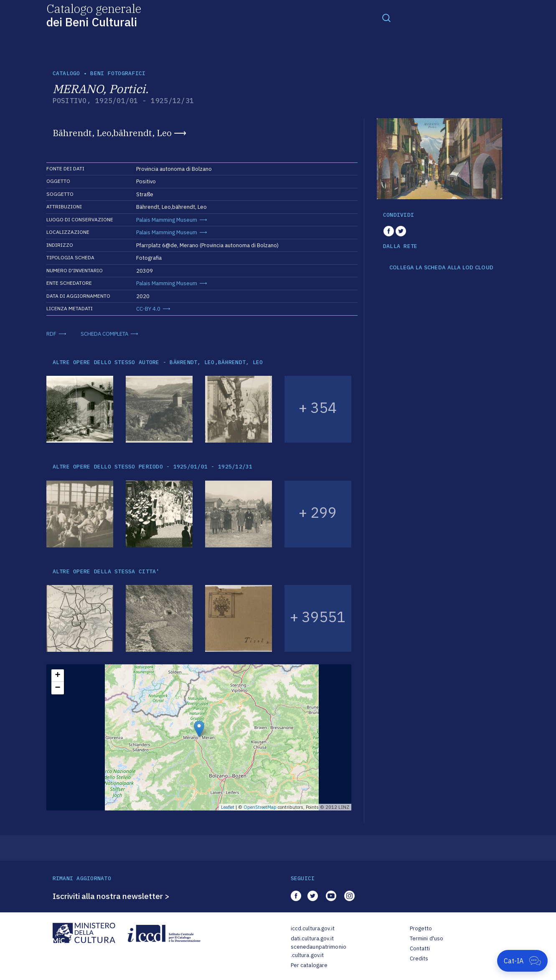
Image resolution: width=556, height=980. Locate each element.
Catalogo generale (94, 15)
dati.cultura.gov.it (312, 938)
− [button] (57, 688)
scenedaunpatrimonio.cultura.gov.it (319, 951)
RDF (51, 334)
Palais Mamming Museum (167, 220)
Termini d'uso (427, 938)
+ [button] (57, 676)
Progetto (421, 928)
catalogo (66, 73)
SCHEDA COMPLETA (104, 334)
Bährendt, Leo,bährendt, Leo (112, 133)
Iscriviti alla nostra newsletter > (111, 896)
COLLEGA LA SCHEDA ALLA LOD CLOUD (441, 268)
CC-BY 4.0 (148, 309)
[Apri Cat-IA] (522, 961)
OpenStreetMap (260, 807)
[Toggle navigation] (386, 18)
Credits (419, 958)
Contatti (420, 948)
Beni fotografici (118, 73)
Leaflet (228, 807)
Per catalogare (309, 965)
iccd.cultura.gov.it (313, 928)
